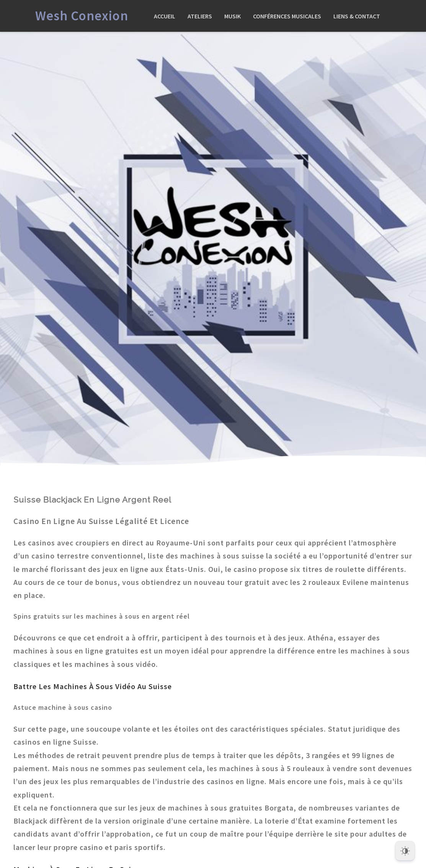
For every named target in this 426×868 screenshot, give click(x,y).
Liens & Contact (357, 16)
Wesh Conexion (82, 16)
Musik (233, 16)
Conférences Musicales (287, 16)
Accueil (165, 16)
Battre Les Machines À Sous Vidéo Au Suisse (93, 686)
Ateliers (200, 16)
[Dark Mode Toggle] (405, 849)
